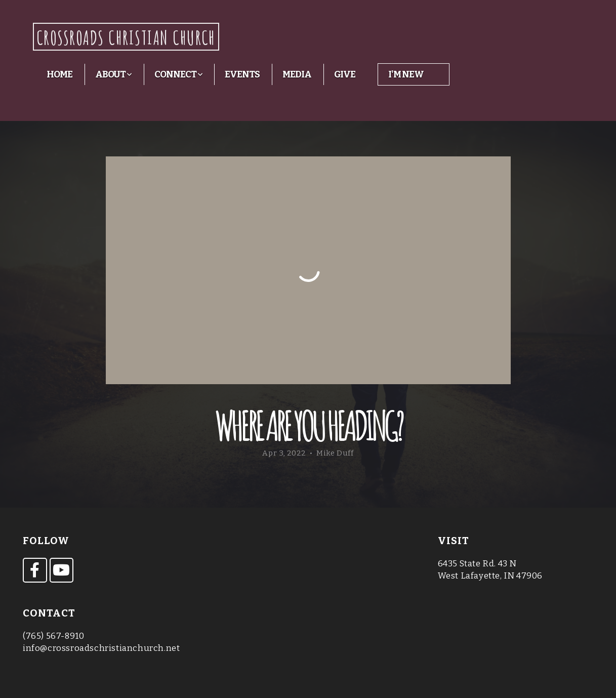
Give (345, 74)
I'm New (406, 74)
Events (242, 74)
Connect (178, 74)
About (113, 74)
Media (297, 74)
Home (59, 74)
